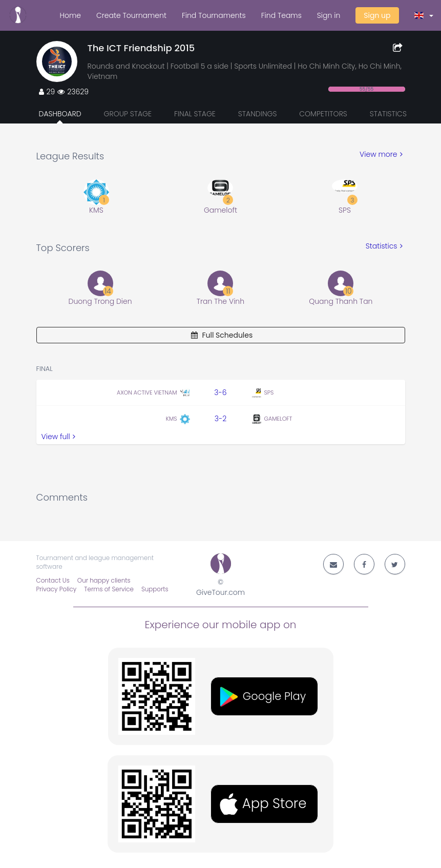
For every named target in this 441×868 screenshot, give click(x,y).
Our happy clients (104, 581)
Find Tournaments (214, 15)
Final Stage (195, 114)
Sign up (377, 15)
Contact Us (53, 581)
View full (58, 437)
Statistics (388, 114)
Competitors (323, 114)
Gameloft (220, 210)
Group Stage (128, 114)
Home (70, 15)
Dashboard (60, 114)
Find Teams (281, 15)
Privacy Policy (57, 589)
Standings (258, 114)
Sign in (329, 15)
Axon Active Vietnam (147, 392)
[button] (424, 15)
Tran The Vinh (220, 301)
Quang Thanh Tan (341, 301)
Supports (155, 589)
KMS (96, 210)
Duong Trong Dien (100, 301)
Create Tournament (131, 15)
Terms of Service (109, 589)
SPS (345, 210)
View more (381, 154)
